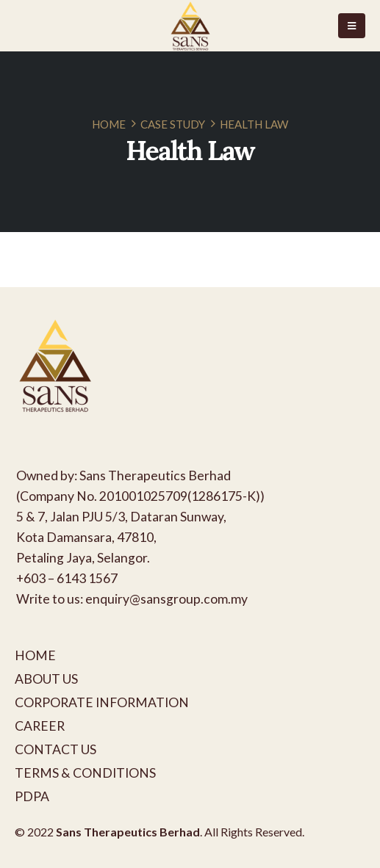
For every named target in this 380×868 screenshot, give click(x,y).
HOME (35, 655)
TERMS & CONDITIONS (85, 773)
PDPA (32, 796)
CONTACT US (55, 749)
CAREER (40, 726)
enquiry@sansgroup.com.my (166, 599)
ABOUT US (46, 679)
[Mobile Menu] (352, 26)
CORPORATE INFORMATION (102, 702)
